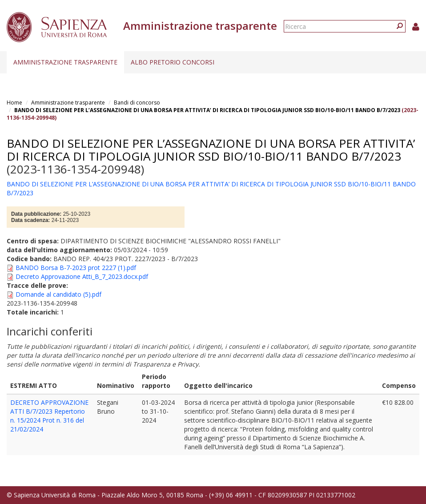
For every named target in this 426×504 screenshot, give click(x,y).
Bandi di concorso (137, 103)
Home (14, 103)
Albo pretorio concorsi (173, 62)
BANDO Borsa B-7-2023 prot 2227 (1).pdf (76, 268)
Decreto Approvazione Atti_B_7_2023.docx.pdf (82, 276)
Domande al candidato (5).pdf (58, 294)
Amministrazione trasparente (65, 62)
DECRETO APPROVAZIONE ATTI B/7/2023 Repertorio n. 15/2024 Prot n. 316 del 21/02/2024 (49, 416)
